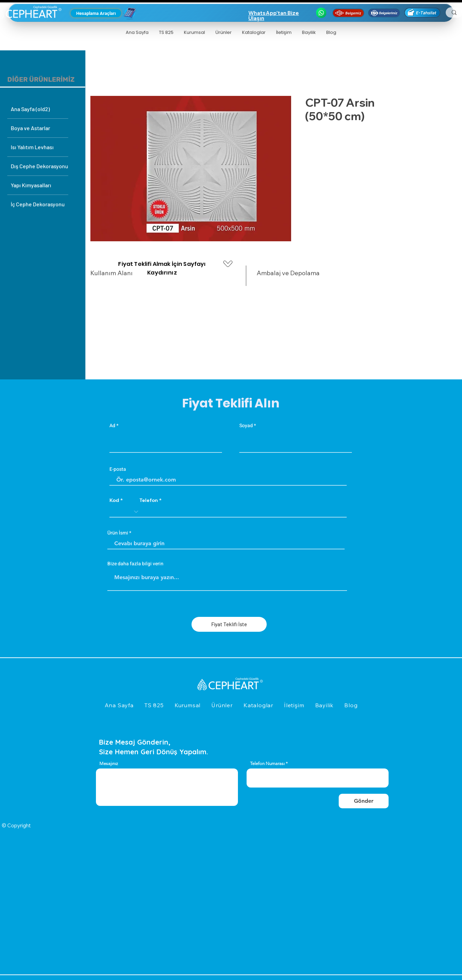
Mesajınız (109, 763)
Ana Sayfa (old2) (30, 109)
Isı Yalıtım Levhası (32, 147)
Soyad (246, 426)
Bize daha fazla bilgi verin (135, 564)
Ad (112, 426)
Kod (114, 500)
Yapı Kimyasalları (31, 185)
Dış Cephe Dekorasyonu (39, 166)
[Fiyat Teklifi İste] (229, 624)
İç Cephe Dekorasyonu (38, 204)
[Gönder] (364, 801)
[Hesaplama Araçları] (96, 13)
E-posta (118, 469)
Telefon (149, 500)
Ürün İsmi (118, 533)
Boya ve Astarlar (30, 128)
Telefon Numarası (267, 763)
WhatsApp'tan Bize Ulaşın (274, 16)
